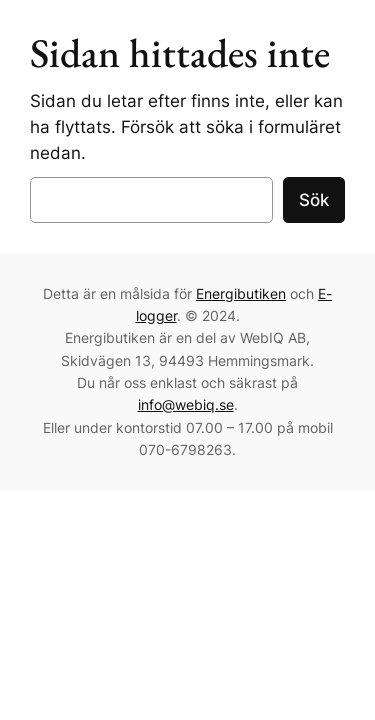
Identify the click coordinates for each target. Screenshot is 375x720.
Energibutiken (241, 293)
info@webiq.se (186, 404)
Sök (314, 200)
